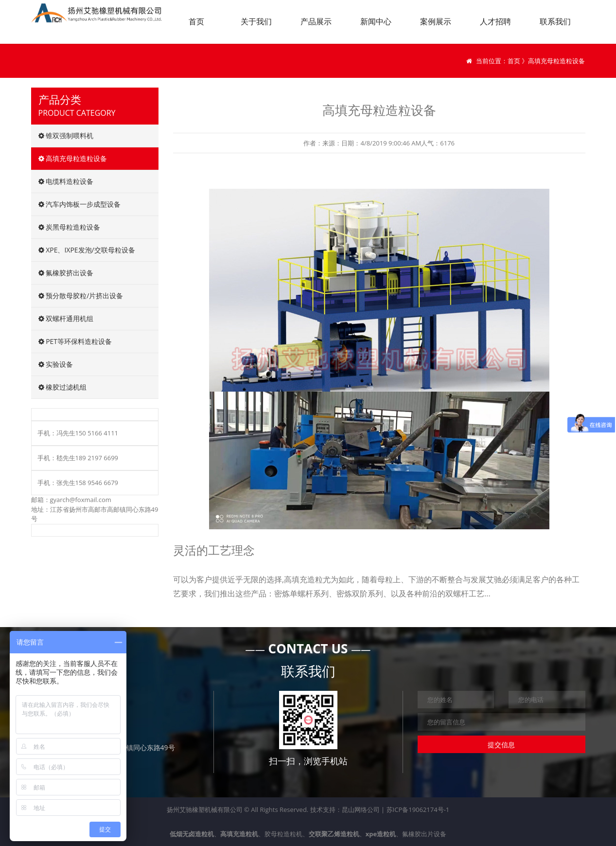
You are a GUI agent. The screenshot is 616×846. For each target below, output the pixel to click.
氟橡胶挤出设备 (66, 273)
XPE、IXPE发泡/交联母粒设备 (87, 250)
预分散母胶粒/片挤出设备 (81, 296)
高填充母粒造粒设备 (73, 158)
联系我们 (555, 21)
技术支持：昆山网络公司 (345, 810)
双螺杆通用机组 (66, 318)
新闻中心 (376, 21)
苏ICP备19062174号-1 (418, 810)
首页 (196, 21)
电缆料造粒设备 (66, 181)
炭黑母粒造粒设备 (70, 227)
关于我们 (256, 21)
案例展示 (436, 21)
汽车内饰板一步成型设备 (80, 204)
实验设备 (56, 364)
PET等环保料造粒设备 (75, 341)
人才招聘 (495, 21)
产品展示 (316, 21)
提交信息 (501, 745)
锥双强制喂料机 (66, 135)
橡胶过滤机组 (63, 387)
